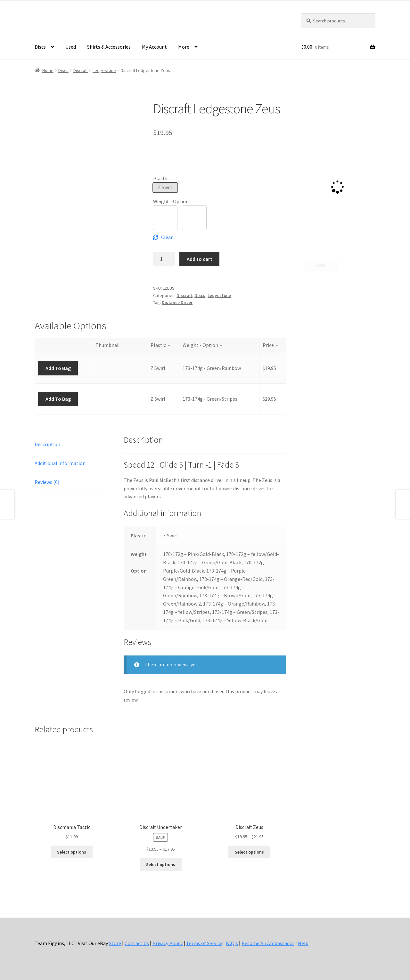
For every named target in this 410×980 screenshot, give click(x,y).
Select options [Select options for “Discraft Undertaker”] (161, 864)
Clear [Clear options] (167, 237)
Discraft (81, 70)
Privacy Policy (168, 943)
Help (303, 943)
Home (48, 70)
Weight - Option (171, 201)
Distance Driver (177, 302)
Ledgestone (104, 70)
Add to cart (200, 259)
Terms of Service (204, 943)
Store (115, 943)
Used (71, 47)
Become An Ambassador (268, 943)
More (184, 47)
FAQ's (232, 943)
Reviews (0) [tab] (47, 482)
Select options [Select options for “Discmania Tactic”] (72, 852)
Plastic (161, 178)
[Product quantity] (164, 259)
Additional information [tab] (60, 463)
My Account (154, 47)
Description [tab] (47, 444)
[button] (165, 188)
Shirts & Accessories (109, 47)
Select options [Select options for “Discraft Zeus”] (249, 852)
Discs (40, 47)
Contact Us (137, 943)
